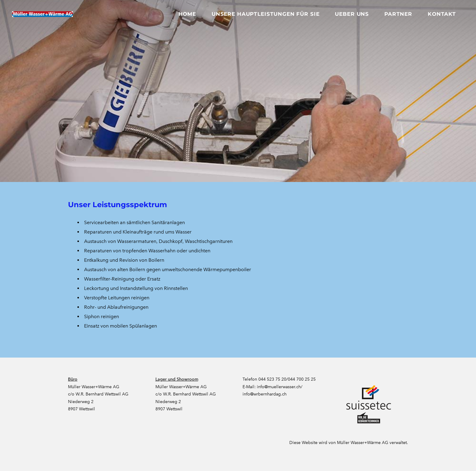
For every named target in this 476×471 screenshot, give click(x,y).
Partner (398, 14)
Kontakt (442, 14)
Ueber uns (352, 14)
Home (187, 14)
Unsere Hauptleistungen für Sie (266, 14)
